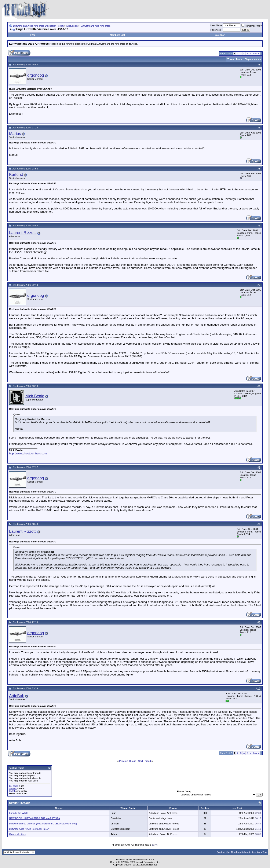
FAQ (33, 35)
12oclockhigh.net (240, 852)
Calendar (220, 35)
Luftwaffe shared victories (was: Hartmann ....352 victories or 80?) (43, 824)
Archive (256, 852)
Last (256, 54)
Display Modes (253, 59)
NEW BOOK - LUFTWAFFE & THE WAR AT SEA (34, 818)
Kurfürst (16, 174)
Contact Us (223, 852)
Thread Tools (235, 59)
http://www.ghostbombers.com (28, 453)
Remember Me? (251, 26)
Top (265, 852)
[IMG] (12, 791)
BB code (14, 786)
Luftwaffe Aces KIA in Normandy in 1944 (30, 829)
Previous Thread (128, 761)
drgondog (36, 75)
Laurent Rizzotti (23, 233)
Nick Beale (35, 396)
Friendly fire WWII (18, 813)
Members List (117, 35)
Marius (15, 134)
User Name (216, 25)
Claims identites (17, 834)
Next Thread (145, 761)
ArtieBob (17, 696)
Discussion (72, 26)
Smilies (13, 788)
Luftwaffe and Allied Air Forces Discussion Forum (38, 26)
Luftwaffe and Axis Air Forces (95, 26)
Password (216, 30)
